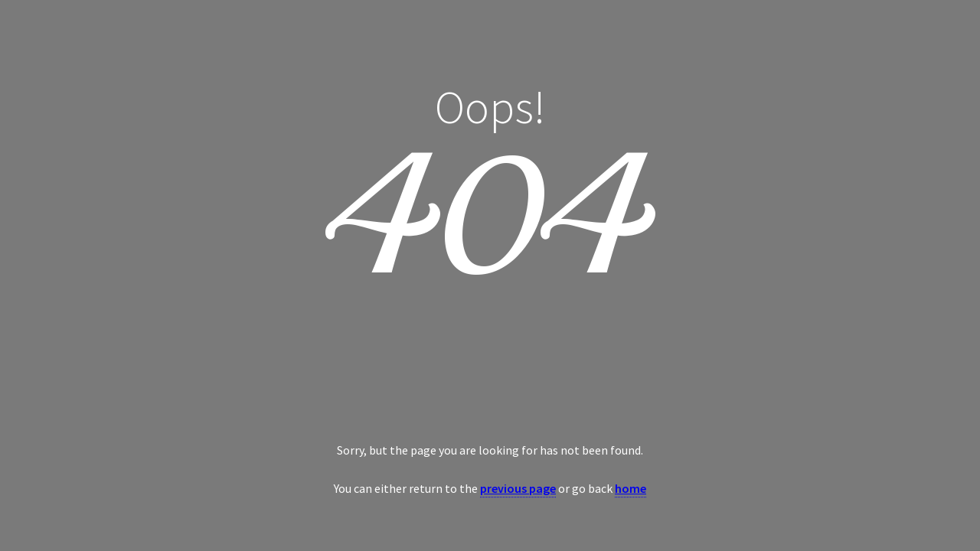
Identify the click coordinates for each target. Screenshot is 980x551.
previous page (518, 488)
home (630, 488)
